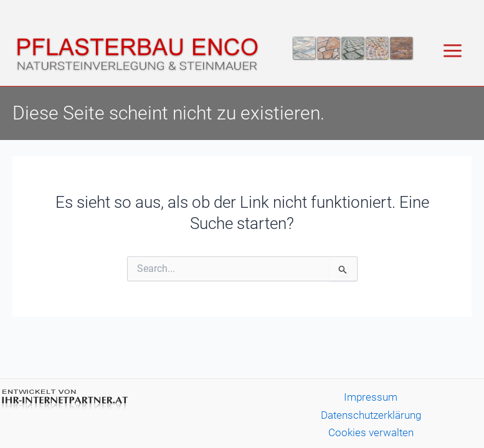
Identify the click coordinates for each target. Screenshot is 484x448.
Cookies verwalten (371, 432)
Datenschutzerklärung (371, 415)
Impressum (371, 397)
